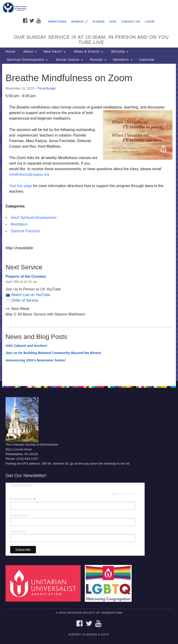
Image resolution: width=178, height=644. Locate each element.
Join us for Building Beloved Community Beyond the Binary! (54, 353)
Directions (57, 22)
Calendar (147, 60)
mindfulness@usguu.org (29, 174)
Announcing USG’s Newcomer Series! (36, 360)
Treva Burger (46, 88)
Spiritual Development (27, 60)
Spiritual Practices (25, 231)
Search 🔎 (79, 22)
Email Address (23, 499)
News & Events (88, 51)
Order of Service (25, 300)
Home (10, 51)
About (29, 51)
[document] (89, 222)
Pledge (99, 22)
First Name (19, 516)
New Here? (55, 51)
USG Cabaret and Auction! (26, 346)
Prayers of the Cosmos (26, 276)
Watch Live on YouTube (31, 295)
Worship (119, 51)
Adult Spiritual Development (33, 218)
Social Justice (69, 60)
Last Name (18, 532)
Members (123, 60)
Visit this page (21, 186)
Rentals (98, 60)
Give (113, 22)
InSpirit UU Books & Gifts (89, 634)
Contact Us (131, 22)
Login (150, 22)
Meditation (19, 224)
